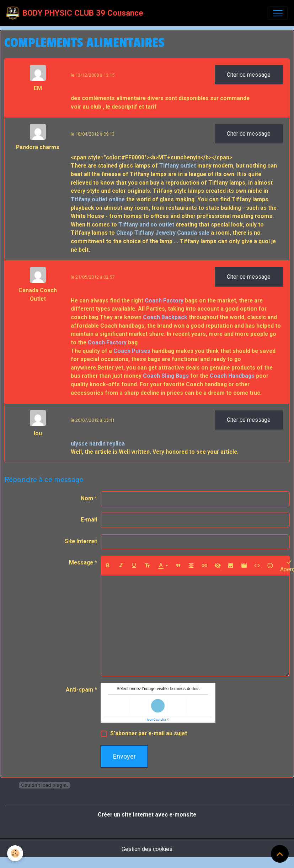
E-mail (89, 520)
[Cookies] (15, 853)
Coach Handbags (232, 376)
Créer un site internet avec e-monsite (147, 815)
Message (81, 563)
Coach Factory (164, 301)
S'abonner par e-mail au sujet (149, 733)
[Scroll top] (280, 854)
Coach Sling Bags (166, 376)
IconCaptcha (156, 720)
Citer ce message (249, 75)
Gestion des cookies (147, 849)
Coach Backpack (165, 317)
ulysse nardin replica (98, 444)
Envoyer (124, 756)
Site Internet (81, 541)
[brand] (75, 13)
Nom (87, 498)
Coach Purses (132, 351)
